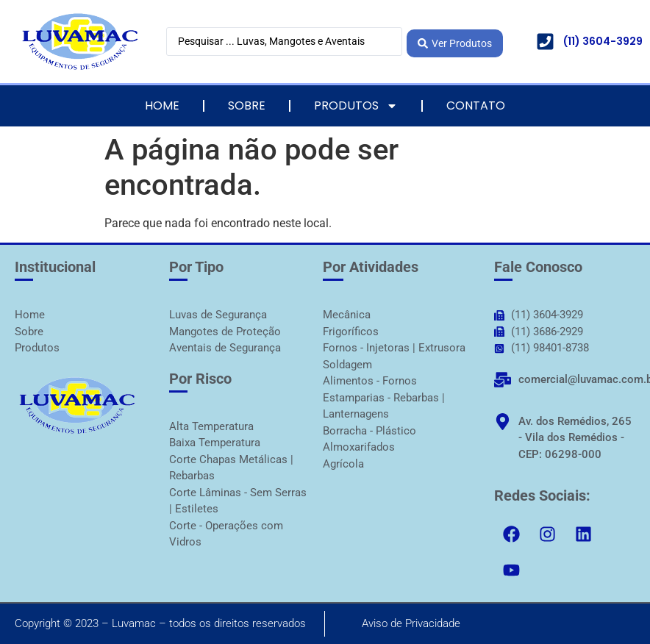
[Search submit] (455, 41)
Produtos (356, 106)
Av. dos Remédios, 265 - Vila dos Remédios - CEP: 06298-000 (575, 438)
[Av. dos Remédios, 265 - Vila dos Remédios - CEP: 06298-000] (503, 422)
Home (162, 105)
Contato (476, 105)
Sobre (247, 105)
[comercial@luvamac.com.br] (503, 380)
